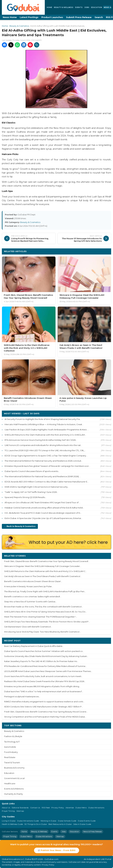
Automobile (10, 747)
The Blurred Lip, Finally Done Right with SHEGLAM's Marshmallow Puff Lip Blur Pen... (45, 592)
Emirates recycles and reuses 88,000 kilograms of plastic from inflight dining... (42, 686)
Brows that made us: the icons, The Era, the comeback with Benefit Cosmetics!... (44, 607)
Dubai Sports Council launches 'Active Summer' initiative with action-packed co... (44, 651)
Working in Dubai (48, 821)
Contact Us (35, 808)
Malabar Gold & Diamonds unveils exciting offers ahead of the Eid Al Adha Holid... (44, 508)
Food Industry (11, 752)
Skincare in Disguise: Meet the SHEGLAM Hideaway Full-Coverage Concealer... (43, 566)
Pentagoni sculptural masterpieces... (22, 697)
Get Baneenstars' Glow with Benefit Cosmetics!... (28, 627)
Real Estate (10, 757)
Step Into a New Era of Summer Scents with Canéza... (30, 602)
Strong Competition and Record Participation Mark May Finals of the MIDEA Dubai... (45, 717)
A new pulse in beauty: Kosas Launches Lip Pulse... (29, 586)
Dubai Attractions (96, 808)
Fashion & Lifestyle (13, 736)
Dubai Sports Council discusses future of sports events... (32, 471)
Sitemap (20, 811)
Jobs (87, 7)
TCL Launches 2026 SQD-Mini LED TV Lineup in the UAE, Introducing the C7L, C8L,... (45, 450)
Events (79, 7)
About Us (6, 808)
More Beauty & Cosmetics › (94, 251)
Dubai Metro (81, 808)
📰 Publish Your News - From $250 (57, 850)
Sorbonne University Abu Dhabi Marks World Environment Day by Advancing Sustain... (46, 656)
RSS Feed (46, 808)
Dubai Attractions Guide (28, 821)
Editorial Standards (20, 808)
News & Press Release (92, 831)
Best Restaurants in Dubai (60, 824)
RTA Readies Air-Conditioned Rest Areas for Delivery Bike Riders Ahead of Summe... (45, 666)
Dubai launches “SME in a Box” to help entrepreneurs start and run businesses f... (44, 692)
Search (99, 17)
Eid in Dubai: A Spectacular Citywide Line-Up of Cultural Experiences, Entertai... (43, 518)
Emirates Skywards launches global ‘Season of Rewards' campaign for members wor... (47, 466)
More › (105, 556)
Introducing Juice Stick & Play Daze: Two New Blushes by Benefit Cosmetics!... (42, 632)
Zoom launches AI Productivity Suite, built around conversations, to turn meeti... (43, 676)
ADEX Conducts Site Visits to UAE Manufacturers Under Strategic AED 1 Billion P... (44, 707)
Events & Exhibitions (14, 789)
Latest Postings (29, 17)
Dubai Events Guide (87, 821)
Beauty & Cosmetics (19, 26)
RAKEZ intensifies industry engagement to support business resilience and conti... (44, 702)
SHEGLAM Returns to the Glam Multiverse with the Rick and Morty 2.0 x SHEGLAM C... (45, 571)
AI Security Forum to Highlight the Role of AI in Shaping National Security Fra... (43, 419)
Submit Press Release (79, 17)
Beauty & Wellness (64, 7)
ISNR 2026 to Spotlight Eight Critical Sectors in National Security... (37, 487)
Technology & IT (12, 742)
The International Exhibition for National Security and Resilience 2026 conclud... (43, 461)
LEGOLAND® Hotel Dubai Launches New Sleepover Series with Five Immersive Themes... (48, 671)
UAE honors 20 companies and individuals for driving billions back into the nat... (43, 445)
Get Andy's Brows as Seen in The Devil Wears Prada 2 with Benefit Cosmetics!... (43, 576)
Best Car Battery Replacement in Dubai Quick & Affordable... (34, 646)
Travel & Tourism (12, 763)
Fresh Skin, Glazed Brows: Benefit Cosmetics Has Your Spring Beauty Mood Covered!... (47, 561)
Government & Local (14, 778)
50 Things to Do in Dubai (36, 824)
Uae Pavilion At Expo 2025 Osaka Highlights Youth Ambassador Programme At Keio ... (47, 430)
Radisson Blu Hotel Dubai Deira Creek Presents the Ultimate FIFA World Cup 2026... (45, 681)
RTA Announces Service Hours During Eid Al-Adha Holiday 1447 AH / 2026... (41, 440)
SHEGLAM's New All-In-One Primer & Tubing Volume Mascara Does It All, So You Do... (45, 612)
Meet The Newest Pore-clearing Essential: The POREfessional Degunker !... (41, 617)
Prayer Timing (8, 811)
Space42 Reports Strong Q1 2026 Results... (25, 497)
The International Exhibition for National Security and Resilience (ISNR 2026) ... (43, 476)
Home (49, 7)
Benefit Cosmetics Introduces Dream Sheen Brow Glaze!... (33, 581)
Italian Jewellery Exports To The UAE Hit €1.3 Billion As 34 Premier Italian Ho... (41, 661)
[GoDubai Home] (23, 7)
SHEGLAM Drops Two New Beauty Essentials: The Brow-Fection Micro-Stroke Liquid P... (47, 622)
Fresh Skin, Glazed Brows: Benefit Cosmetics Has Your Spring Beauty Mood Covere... (46, 712)
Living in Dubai (9, 821)
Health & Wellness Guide (12, 824)
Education (97, 7)
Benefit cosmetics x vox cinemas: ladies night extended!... (33, 597)
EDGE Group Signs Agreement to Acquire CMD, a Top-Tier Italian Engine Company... (46, 456)
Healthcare (10, 784)
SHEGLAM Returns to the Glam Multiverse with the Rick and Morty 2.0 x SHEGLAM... (45, 435)
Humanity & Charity (13, 794)
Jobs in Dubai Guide (82, 824)
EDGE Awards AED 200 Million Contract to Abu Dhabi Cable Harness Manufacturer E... (47, 482)
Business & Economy (14, 768)
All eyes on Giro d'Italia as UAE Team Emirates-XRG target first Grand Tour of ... (42, 502)
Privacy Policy (58, 808)
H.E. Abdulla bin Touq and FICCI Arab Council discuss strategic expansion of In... (43, 513)
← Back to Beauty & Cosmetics (20, 526)
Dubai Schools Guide (67, 821)
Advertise (70, 808)
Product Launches (52, 17)
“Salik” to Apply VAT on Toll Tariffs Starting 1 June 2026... (31, 492)
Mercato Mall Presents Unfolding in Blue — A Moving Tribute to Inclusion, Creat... (44, 424)
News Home (10, 17)
